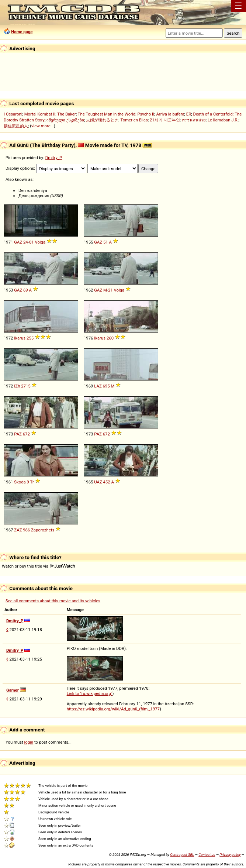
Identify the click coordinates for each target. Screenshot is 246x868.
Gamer (13, 690)
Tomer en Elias (134, 120)
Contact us (207, 855)
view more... (43, 126)
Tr (32, 482)
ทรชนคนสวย (194, 120)
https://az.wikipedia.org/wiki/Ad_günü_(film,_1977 (113, 709)
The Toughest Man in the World (107, 114)
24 (26, 242)
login (29, 742)
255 (30, 338)
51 (106, 242)
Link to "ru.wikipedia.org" (90, 693)
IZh (17, 386)
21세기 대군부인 (165, 120)
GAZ (18, 242)
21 (110, 290)
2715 (26, 386)
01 (32, 242)
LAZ (98, 386)
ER (189, 114)
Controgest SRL (182, 855)
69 (26, 290)
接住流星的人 (16, 126)
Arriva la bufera (170, 114)
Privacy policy (230, 855)
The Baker (67, 114)
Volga (40, 242)
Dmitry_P (54, 158)
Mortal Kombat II (40, 114)
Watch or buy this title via (38, 566)
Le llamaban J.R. (223, 120)
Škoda (20, 482)
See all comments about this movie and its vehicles (53, 601)
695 (106, 386)
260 (110, 338)
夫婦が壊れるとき (102, 120)
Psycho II (146, 114)
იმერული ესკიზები (65, 120)
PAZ (18, 434)
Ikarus (20, 338)
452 (107, 482)
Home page (22, 32)
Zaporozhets (43, 530)
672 (26, 434)
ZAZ (18, 530)
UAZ (98, 482)
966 (26, 530)
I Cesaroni (13, 114)
